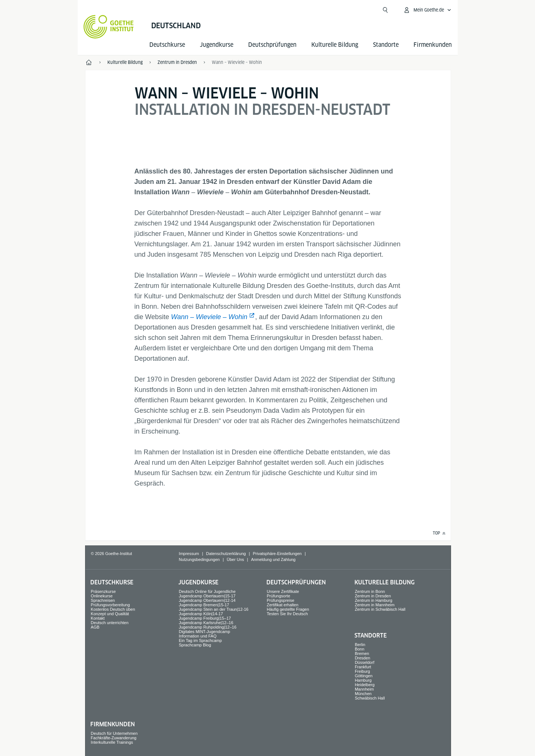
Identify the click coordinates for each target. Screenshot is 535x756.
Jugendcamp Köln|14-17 (201, 614)
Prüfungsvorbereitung (110, 605)
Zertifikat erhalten (283, 605)
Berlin (360, 645)
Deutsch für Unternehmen (114, 733)
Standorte (386, 45)
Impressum (189, 554)
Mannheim (364, 689)
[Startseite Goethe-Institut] (109, 27)
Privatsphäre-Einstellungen (277, 554)
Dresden (363, 658)
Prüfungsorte (278, 596)
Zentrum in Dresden (373, 596)
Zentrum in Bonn (370, 591)
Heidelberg (365, 685)
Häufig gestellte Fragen (288, 609)
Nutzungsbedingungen (199, 559)
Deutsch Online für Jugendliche (207, 591)
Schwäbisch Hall (370, 698)
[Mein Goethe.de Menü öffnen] (427, 10)
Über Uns (235, 559)
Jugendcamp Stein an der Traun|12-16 (214, 609)
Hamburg (363, 680)
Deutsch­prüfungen (272, 45)
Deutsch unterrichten (110, 623)
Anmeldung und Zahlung (273, 559)
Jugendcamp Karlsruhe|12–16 (206, 623)
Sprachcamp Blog (195, 645)
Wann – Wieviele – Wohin (209, 317)
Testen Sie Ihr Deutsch (287, 614)
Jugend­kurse (217, 45)
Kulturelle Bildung (335, 45)
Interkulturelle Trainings (112, 742)
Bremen (362, 653)
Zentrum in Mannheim (375, 605)
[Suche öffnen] (385, 10)
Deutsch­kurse (167, 45)
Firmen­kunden (433, 45)
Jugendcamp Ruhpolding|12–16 (207, 627)
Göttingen (364, 676)
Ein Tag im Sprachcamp (200, 640)
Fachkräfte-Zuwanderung (114, 738)
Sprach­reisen (103, 600)
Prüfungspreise (281, 600)
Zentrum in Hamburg (374, 600)
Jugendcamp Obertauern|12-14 (207, 600)
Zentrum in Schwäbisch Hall (380, 609)
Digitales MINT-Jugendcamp (204, 632)
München (363, 694)
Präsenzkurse (103, 591)
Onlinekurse (102, 596)
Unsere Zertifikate (283, 591)
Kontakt (98, 618)
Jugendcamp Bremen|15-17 (204, 605)
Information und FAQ (198, 636)
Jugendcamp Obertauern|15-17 (207, 596)
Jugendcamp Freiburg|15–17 (205, 618)
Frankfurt (363, 667)
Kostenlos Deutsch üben (113, 609)
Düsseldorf (365, 662)
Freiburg (362, 671)
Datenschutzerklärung (226, 554)
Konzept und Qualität (110, 614)
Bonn (360, 649)
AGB (95, 627)
